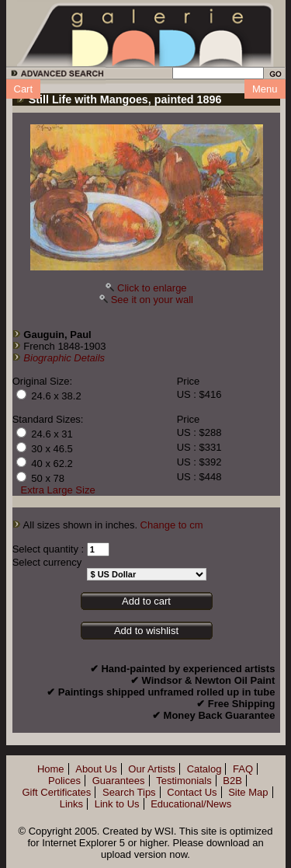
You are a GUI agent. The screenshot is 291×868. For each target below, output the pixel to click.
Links (71, 804)
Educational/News (191, 804)
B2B (232, 781)
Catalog (204, 769)
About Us (96, 769)
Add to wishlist (146, 631)
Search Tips (129, 792)
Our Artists (152, 769)
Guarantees (119, 781)
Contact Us (192, 792)
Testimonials (184, 781)
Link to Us (117, 804)
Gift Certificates (56, 792)
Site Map (248, 792)
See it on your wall (152, 300)
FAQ (243, 769)
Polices (64, 781)
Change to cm (172, 525)
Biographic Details (64, 358)
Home (51, 769)
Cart (24, 89)
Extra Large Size (58, 490)
